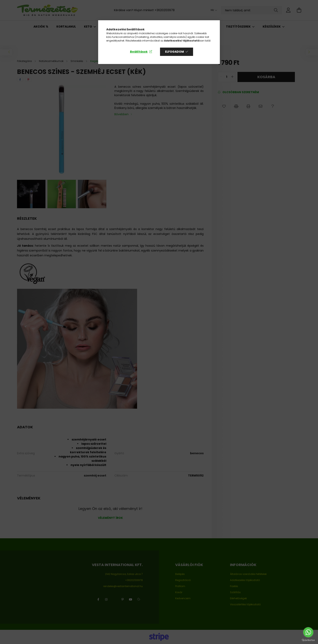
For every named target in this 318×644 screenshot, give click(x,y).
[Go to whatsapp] (308, 632)
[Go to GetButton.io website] (308, 640)
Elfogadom (175, 52)
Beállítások (139, 52)
